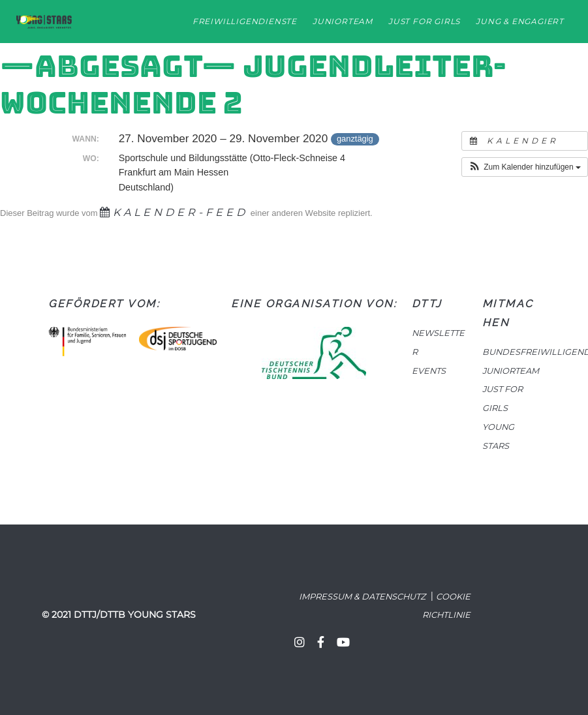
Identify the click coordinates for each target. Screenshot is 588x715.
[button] (525, 167)
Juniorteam (343, 21)
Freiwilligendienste (245, 21)
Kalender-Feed (174, 212)
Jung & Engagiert (520, 21)
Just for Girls (424, 21)
